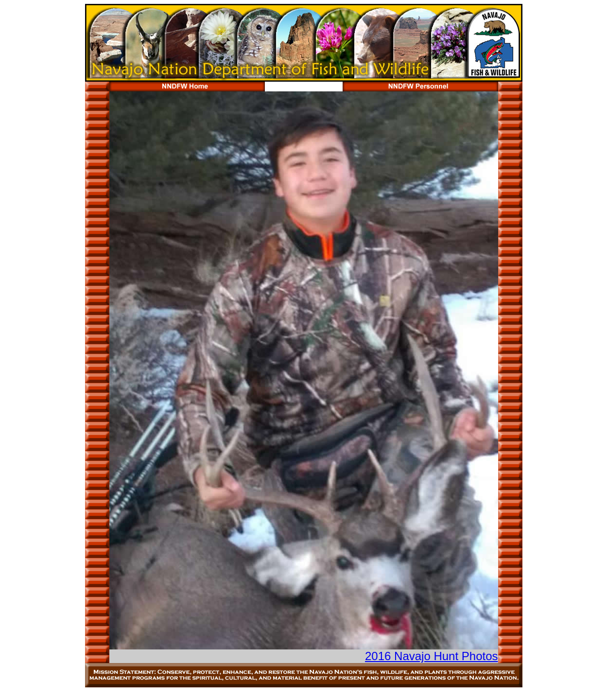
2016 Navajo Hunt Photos (432, 656)
